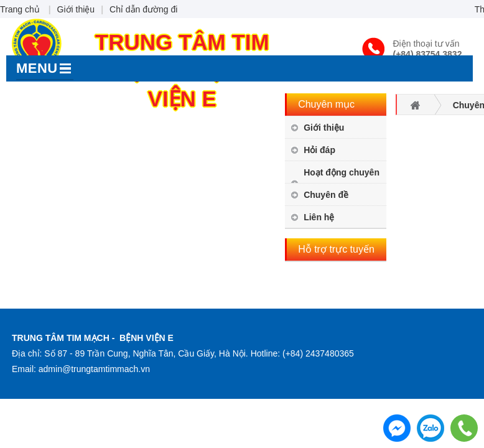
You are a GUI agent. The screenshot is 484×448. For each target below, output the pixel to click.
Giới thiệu (76, 9)
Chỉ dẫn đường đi (143, 9)
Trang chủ (20, 9)
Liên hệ (319, 217)
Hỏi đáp (319, 150)
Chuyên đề (326, 195)
